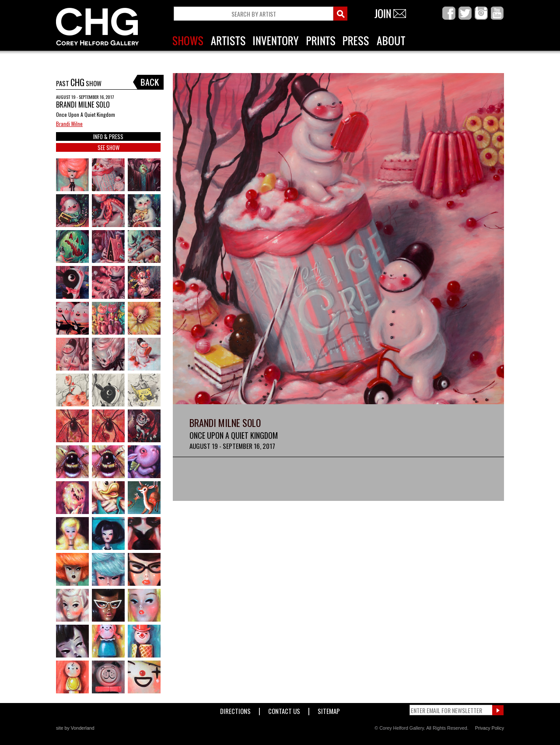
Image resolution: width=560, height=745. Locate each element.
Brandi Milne (69, 124)
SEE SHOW (108, 147)
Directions (235, 709)
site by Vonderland (75, 728)
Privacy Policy (490, 728)
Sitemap (329, 709)
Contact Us (284, 709)
